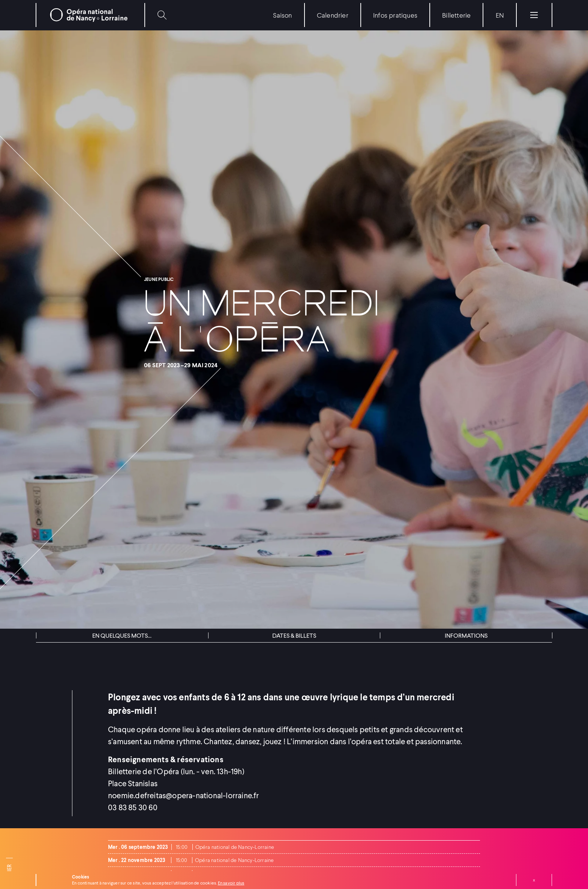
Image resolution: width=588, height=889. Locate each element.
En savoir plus (231, 883)
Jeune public (159, 279)
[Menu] (534, 15)
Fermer (534, 880)
